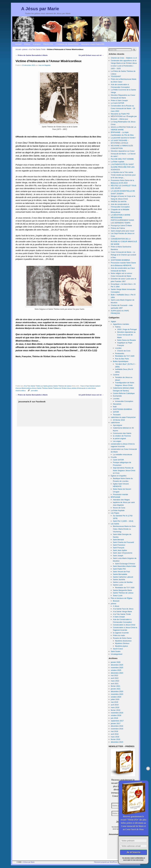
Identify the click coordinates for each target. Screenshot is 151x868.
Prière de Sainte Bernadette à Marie (32, 55)
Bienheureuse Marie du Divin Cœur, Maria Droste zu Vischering (124, 529)
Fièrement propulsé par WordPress (106, 862)
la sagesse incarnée (121, 633)
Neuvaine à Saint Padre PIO (93, 44)
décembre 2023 (117, 673)
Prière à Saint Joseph (119, 100)
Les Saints (44, 386)
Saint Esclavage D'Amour (125, 564)
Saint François (119, 548)
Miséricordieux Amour (29, 388)
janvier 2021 (116, 689)
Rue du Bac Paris (122, 359)
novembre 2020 (117, 694)
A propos (37, 44)
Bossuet (116, 601)
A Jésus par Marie (40, 9)
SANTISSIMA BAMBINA (120, 260)
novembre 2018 (117, 713)
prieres (25, 49)
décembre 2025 (117, 665)
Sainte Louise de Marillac (123, 582)
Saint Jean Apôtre (120, 550)
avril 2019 (115, 705)
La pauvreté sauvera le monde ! (123, 138)
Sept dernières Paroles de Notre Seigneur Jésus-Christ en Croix (124, 470)
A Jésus (116, 606)
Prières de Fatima (118, 228)
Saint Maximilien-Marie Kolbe (124, 566)
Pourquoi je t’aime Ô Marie (121, 225)
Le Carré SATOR (117, 103)
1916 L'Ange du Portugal (127, 329)
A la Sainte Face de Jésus (123, 609)
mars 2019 (115, 707)
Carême (116, 375)
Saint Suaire (116, 651)
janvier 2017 (116, 723)
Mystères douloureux (123, 641)
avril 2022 (115, 678)
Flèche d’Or (48, 44)
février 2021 (115, 686)
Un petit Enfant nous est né (91, 55)
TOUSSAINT (116, 76)
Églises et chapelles (119, 476)
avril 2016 (115, 734)
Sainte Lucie (118, 585)
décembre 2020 (117, 691)
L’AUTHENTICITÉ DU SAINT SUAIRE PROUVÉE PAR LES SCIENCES (123, 167)
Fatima (118, 327)
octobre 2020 (116, 697)
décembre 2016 (117, 726)
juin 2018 (114, 718)
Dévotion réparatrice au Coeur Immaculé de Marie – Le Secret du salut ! (123, 154)
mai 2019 (114, 702)
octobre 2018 (116, 715)
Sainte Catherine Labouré (123, 577)
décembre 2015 (117, 742)
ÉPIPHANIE (115, 497)
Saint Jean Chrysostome (123, 553)
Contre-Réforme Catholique (124, 393)
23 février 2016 (119, 420)
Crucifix (114, 457)
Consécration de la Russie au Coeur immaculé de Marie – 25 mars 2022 (123, 108)
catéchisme (115, 423)
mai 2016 (114, 731)
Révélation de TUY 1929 (125, 356)
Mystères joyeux (121, 646)
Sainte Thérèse (42, 388)
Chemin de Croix (124, 351)
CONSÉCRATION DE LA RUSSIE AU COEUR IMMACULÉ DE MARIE (124, 241)
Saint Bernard (118, 540)
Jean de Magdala (44, 65)
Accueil (18, 44)
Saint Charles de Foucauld (123, 542)
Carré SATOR (118, 460)
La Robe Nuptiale (118, 510)
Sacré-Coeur (118, 649)
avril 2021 (115, 684)
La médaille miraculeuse (122, 454)
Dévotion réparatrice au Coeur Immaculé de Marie (126, 335)
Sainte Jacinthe (119, 579)
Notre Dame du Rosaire (127, 340)
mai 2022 (114, 675)
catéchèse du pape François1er (123, 417)
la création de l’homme (122, 436)
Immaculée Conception (124, 401)
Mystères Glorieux (122, 643)
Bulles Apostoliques (121, 361)
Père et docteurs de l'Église (122, 598)
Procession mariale (120, 494)
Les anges (117, 441)
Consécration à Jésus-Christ (124, 625)
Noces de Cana (119, 508)
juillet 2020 (115, 699)
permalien (34, 391)
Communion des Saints (122, 433)
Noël (115, 407)
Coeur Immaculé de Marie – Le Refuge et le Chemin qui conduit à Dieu (123, 255)
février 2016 (115, 739)
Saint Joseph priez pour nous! (122, 231)
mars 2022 (115, 681)
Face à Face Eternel (87, 386)
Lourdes (118, 348)
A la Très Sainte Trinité (37, 49)
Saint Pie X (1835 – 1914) (123, 521)
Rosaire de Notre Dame (122, 638)
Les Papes (115, 513)
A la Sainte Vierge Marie (122, 611)
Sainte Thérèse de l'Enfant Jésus (60, 388)
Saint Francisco (119, 545)
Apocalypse (117, 425)
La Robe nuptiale (117, 162)
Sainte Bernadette (120, 574)
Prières (27, 44)
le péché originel (119, 439)
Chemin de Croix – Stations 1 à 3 (124, 58)
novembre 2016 (117, 729)
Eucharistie (117, 396)
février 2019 (115, 710)
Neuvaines (117, 404)
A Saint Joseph (119, 617)
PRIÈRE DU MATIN (119, 202)
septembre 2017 (117, 721)
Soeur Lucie (118, 595)
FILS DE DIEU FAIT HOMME (122, 159)
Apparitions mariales (121, 324)
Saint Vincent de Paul (121, 572)
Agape (113, 321)
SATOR (116, 412)
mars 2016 (115, 737)
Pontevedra (120, 353)
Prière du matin (119, 635)
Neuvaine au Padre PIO (120, 114)
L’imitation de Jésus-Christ (67, 44)
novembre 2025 (117, 668)
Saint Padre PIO (119, 569)
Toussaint (117, 415)
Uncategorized (116, 654)
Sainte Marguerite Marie (122, 590)
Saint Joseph (118, 556)
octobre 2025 (116, 670)
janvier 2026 (116, 662)
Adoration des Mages (121, 500)
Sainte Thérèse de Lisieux (62, 386)
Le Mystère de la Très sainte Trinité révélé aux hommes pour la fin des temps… (123, 175)
